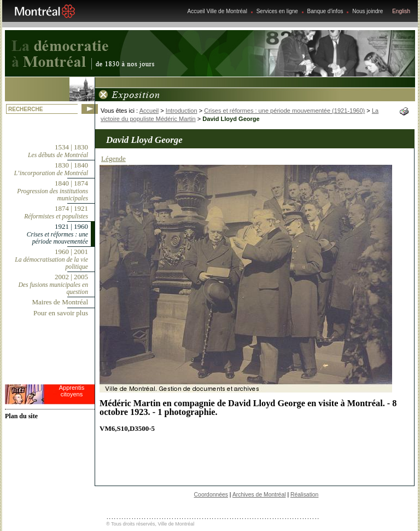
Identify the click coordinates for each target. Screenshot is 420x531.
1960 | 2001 (51, 259)
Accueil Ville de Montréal (217, 11)
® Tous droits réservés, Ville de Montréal (150, 524)
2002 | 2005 (53, 284)
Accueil (149, 111)
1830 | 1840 (51, 169)
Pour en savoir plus (61, 313)
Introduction (182, 111)
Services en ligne (277, 11)
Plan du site (21, 416)
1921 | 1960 (57, 234)
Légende (113, 158)
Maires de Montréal (60, 302)
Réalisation (304, 495)
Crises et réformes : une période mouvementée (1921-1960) (284, 111)
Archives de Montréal (259, 495)
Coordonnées (211, 495)
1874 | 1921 (56, 212)
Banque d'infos (325, 11)
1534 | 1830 (58, 151)
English (401, 11)
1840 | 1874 (52, 191)
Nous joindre (367, 11)
